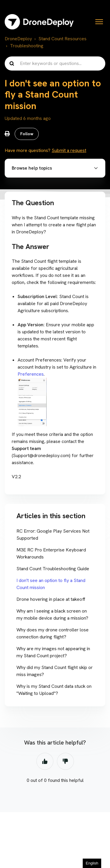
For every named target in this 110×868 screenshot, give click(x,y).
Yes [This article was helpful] (45, 761)
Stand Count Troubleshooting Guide (53, 569)
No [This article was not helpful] (65, 761)
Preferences (31, 374)
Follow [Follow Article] (27, 134)
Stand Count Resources (62, 39)
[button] (55, 168)
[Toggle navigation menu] (99, 22)
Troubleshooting (27, 46)
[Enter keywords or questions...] (55, 63)
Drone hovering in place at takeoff (51, 599)
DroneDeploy (18, 39)
